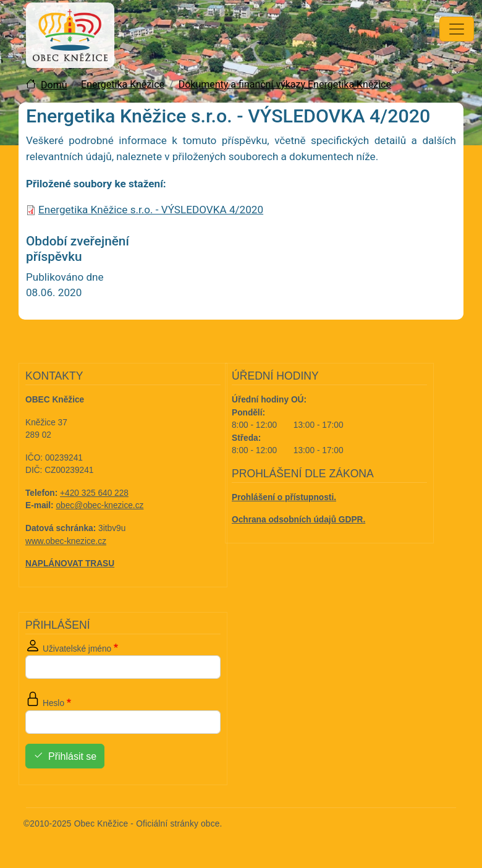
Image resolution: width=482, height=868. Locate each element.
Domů (54, 85)
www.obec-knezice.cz (66, 541)
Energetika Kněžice (123, 84)
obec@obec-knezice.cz (100, 505)
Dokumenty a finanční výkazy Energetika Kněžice (285, 84)
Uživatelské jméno (77, 649)
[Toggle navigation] (457, 29)
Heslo (53, 703)
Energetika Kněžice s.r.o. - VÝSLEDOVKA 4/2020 (151, 210)
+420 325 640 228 (94, 493)
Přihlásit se (72, 756)
